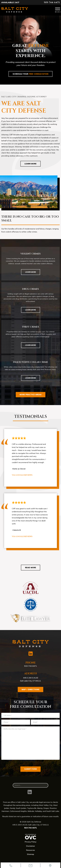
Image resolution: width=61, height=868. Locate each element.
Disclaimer (31, 846)
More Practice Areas (31, 395)
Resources (30, 850)
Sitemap (30, 854)
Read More (31, 568)
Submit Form (31, 769)
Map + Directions (30, 689)
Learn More (30, 164)
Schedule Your (30, 74)
